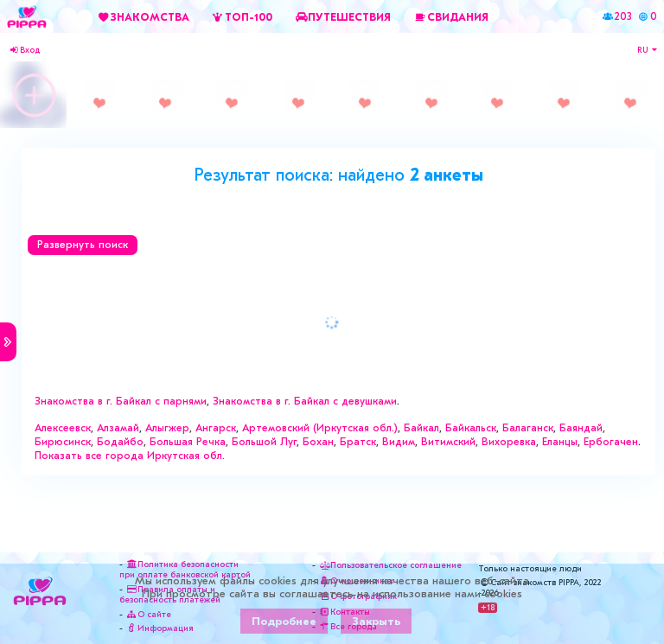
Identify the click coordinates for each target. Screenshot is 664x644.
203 (623, 16)
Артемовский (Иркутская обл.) (320, 428)
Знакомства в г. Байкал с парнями (121, 401)
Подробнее (284, 621)
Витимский (448, 442)
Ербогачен (611, 442)
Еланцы (560, 442)
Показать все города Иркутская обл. (130, 456)
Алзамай (118, 428)
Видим (399, 442)
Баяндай (581, 428)
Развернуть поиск (83, 245)
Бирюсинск (63, 442)
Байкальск (471, 428)
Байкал (421, 428)
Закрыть (376, 621)
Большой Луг (264, 442)
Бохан (318, 442)
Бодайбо (120, 442)
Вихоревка (509, 442)
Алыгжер (167, 428)
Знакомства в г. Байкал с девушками (305, 401)
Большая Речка (188, 442)
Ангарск (216, 428)
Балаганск (528, 428)
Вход (25, 50)
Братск (358, 442)
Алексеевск (63, 428)
